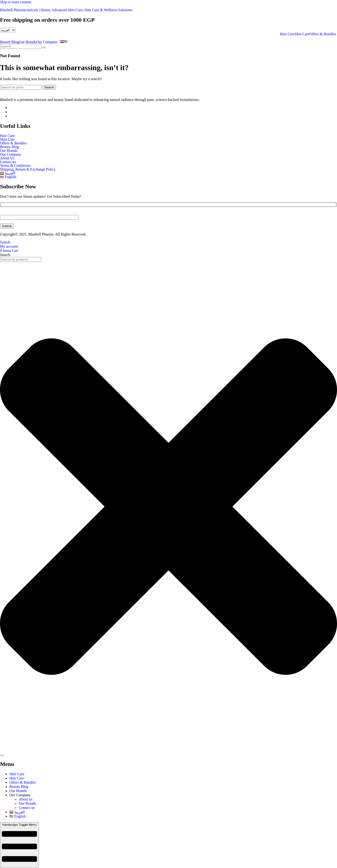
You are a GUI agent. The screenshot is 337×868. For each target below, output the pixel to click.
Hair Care (287, 34)
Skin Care (302, 34)
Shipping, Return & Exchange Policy (28, 169)
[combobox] (21, 259)
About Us (7, 158)
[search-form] (21, 46)
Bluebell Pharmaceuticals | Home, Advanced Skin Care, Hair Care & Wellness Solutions (66, 10)
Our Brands (27, 42)
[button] (48, 42)
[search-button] (44, 47)
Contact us (8, 162)
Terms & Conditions (15, 166)
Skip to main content (16, 2)
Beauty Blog (9, 42)
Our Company (47, 42)
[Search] (21, 87)
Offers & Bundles (323, 34)
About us (26, 799)
